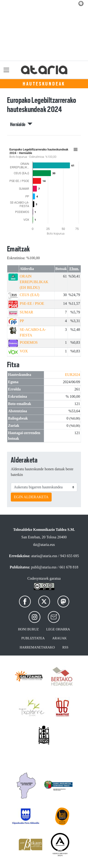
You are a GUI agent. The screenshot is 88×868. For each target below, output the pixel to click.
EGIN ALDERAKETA (31, 497)
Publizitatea (33, 638)
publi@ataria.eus (44, 567)
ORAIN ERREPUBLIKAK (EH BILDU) (34, 282)
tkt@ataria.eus (44, 545)
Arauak (60, 638)
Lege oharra (58, 629)
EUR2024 (73, 375)
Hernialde (21, 124)
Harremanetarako (37, 647)
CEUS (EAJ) (29, 295)
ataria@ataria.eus (44, 556)
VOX (24, 351)
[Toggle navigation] (6, 70)
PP (22, 321)
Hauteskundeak (44, 84)
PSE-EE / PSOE (32, 303)
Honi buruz (28, 629)
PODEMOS (29, 342)
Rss (65, 647)
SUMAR (26, 312)
